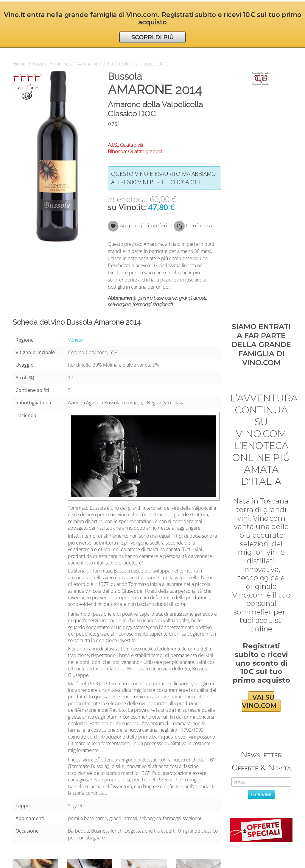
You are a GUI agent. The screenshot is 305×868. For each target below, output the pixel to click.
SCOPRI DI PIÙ (153, 37)
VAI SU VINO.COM (259, 702)
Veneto (75, 340)
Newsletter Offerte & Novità (261, 761)
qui (195, 182)
